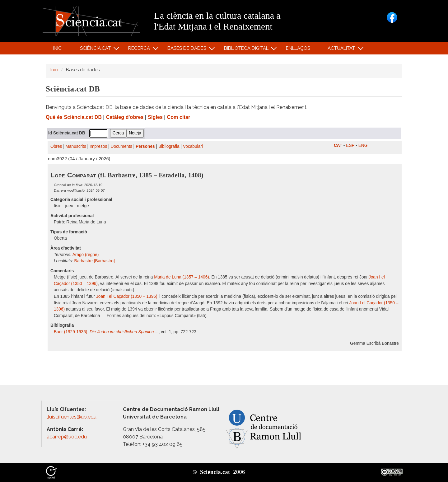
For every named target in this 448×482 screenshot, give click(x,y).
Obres (56, 146)
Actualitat (342, 50)
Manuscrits (76, 146)
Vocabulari (193, 146)
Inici (58, 48)
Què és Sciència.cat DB (74, 117)
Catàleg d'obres (125, 117)
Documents (121, 146)
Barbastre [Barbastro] (95, 261)
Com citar (179, 117)
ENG (363, 145)
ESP (350, 145)
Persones (145, 146)
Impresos (98, 146)
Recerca (140, 50)
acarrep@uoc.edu (67, 437)
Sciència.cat (96, 50)
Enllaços (298, 48)
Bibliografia (169, 146)
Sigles (155, 117)
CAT (338, 145)
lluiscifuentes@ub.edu (72, 417)
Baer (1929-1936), (106, 332)
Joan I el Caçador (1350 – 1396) (127, 296)
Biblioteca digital (247, 50)
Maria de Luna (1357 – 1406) (182, 277)
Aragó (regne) (86, 255)
